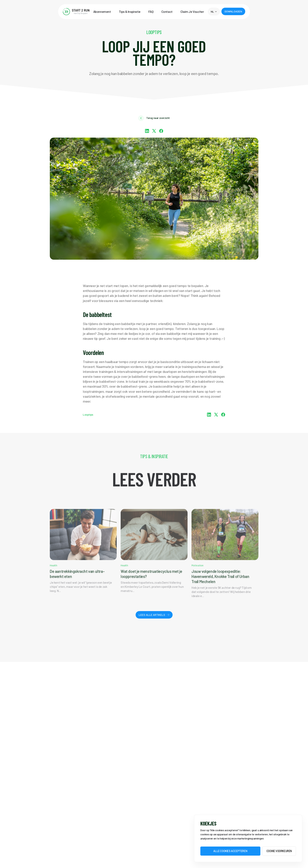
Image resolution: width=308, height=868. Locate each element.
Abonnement (102, 12)
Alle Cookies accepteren (230, 851)
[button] (214, 12)
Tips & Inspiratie (130, 12)
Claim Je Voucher (192, 12)
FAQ (151, 12)
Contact (167, 12)
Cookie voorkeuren (279, 851)
